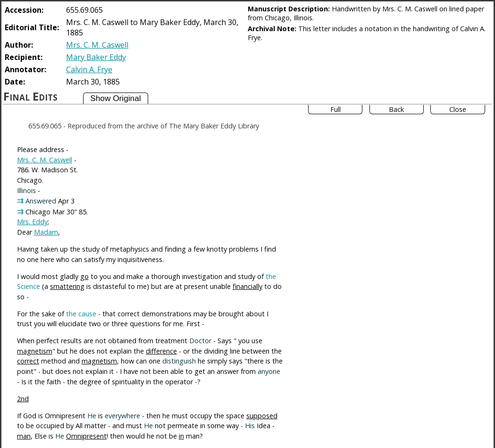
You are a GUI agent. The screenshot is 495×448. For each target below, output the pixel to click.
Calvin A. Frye (89, 69)
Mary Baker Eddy (96, 57)
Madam (46, 232)
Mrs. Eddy (32, 222)
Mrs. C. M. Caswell (97, 45)
